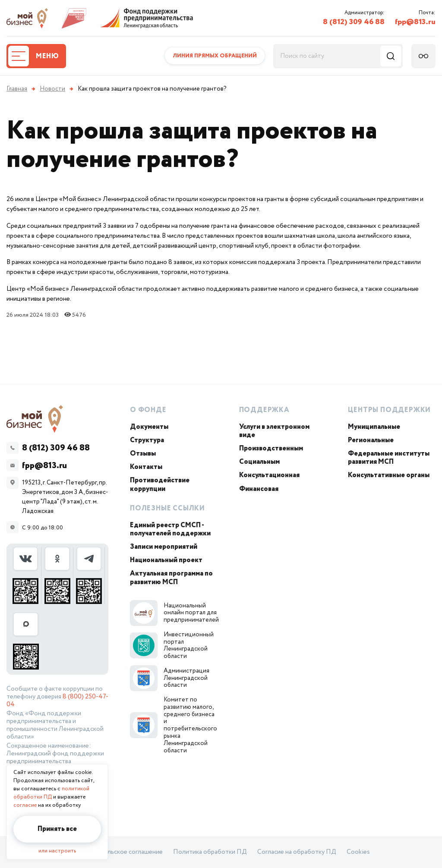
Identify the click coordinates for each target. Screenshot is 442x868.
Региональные (371, 440)
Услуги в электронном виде (274, 431)
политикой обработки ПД (51, 793)
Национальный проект (166, 560)
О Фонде (148, 410)
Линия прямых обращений (215, 56)
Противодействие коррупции (160, 484)
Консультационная (269, 475)
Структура (147, 440)
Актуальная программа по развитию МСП (171, 578)
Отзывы (143, 454)
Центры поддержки (389, 410)
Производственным (271, 448)
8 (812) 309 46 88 (354, 22)
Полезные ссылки (167, 508)
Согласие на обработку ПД (297, 852)
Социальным (259, 462)
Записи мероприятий (164, 547)
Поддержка (264, 410)
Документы (149, 427)
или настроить (57, 851)
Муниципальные (374, 427)
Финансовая (259, 489)
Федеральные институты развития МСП (389, 458)
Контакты (146, 467)
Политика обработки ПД (210, 852)
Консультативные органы (389, 475)
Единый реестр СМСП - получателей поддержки (170, 529)
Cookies (358, 852)
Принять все (57, 829)
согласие (25, 805)
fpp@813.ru (415, 22)
